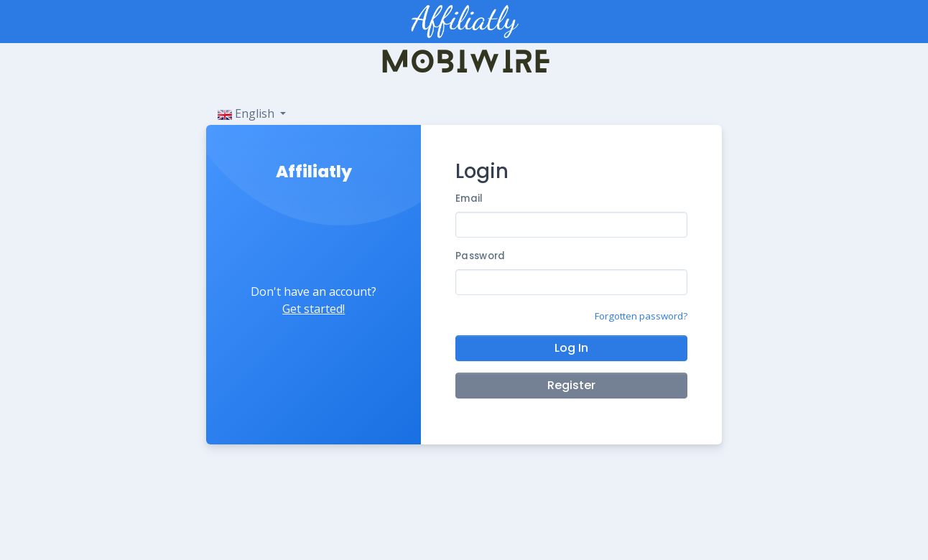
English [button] (247, 113)
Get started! (314, 309)
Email (469, 199)
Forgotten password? (641, 316)
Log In (571, 348)
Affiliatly (314, 172)
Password (480, 256)
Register (571, 385)
